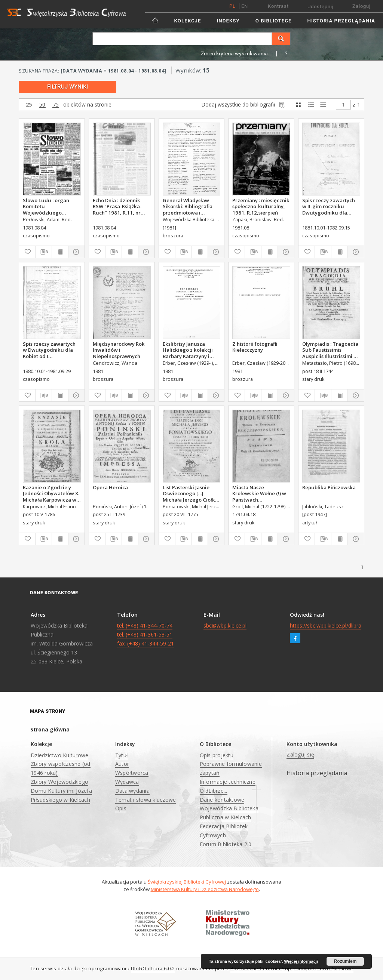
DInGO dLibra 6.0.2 (153, 969)
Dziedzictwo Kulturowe (59, 755)
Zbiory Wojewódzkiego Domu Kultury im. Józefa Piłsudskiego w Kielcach (61, 791)
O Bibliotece (274, 21)
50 (42, 105)
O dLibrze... (214, 791)
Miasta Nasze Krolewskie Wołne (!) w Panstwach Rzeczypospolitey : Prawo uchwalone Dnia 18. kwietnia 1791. (260, 493)
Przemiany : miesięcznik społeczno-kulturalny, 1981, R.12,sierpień (261, 206)
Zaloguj (361, 6)
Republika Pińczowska (329, 487)
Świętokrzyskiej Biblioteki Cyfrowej (187, 882)
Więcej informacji (301, 961)
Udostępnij (321, 7)
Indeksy (228, 21)
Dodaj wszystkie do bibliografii (243, 104)
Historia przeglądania (341, 21)
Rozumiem (345, 961)
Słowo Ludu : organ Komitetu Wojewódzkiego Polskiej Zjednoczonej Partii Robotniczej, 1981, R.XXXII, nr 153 (49, 206)
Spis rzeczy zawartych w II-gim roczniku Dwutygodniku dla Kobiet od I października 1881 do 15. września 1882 (329, 206)
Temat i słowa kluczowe (146, 800)
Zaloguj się (300, 754)
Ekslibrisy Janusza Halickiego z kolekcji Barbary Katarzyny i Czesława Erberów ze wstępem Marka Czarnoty (188, 350)
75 (56, 105)
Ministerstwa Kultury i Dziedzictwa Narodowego (205, 889)
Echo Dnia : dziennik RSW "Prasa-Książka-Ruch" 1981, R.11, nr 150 (117, 206)
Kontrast (278, 6)
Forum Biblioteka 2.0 (226, 844)
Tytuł (122, 755)
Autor (122, 764)
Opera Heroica (110, 487)
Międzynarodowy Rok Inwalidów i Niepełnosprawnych (119, 350)
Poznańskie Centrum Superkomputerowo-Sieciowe (292, 969)
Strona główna (50, 729)
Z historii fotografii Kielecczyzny (255, 347)
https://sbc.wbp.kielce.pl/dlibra (326, 625)
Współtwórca (132, 773)
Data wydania (132, 791)
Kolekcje (188, 21)
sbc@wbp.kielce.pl (225, 625)
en (245, 6)
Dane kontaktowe (222, 800)
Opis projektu (217, 755)
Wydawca (127, 782)
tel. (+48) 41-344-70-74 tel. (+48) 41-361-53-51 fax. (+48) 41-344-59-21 (145, 634)
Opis (121, 808)
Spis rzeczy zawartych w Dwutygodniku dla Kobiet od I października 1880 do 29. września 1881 (49, 350)
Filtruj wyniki (68, 87)
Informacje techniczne (228, 782)
